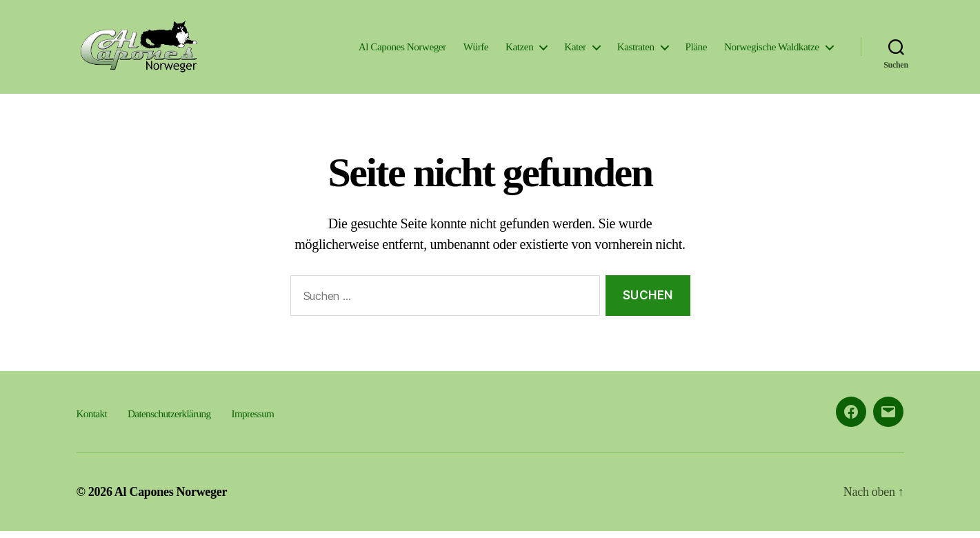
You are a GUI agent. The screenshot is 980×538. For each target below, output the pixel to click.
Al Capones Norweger (402, 50)
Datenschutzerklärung (169, 420)
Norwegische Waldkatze (772, 50)
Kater (575, 50)
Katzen (519, 50)
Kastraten (636, 50)
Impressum (253, 420)
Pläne (696, 50)
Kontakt (92, 420)
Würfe (476, 50)
